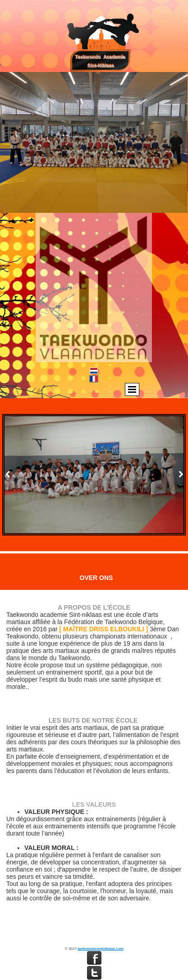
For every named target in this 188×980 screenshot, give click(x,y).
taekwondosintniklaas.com (101, 949)
